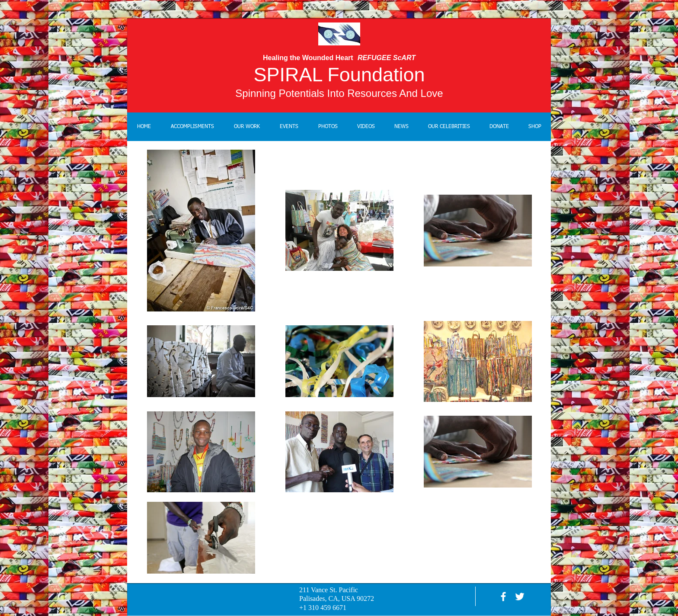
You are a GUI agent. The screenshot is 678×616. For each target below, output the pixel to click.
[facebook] (503, 597)
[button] (247, 127)
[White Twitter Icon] (520, 597)
